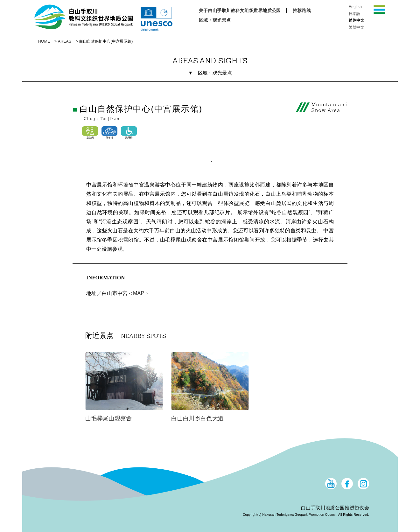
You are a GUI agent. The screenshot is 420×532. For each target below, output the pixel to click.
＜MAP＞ (139, 293)
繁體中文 (357, 27)
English (355, 7)
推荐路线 (302, 10)
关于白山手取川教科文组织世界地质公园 (240, 10)
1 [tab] (210, 160)
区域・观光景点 (215, 20)
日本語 (355, 14)
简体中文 (357, 20)
